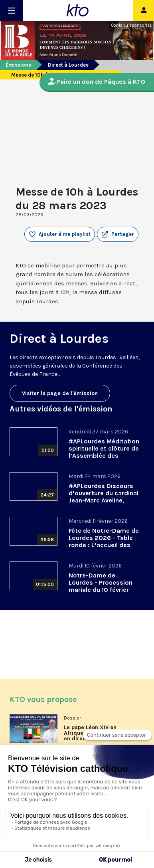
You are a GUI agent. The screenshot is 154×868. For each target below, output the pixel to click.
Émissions (18, 65)
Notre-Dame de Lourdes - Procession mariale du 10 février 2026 (101, 586)
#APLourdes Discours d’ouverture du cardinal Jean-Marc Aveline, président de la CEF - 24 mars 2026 (104, 500)
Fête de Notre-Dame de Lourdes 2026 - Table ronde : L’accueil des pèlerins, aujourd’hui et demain (104, 545)
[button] (118, 234)
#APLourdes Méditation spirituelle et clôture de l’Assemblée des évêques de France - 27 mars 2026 (104, 456)
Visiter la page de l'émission (60, 393)
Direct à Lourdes (68, 65)
